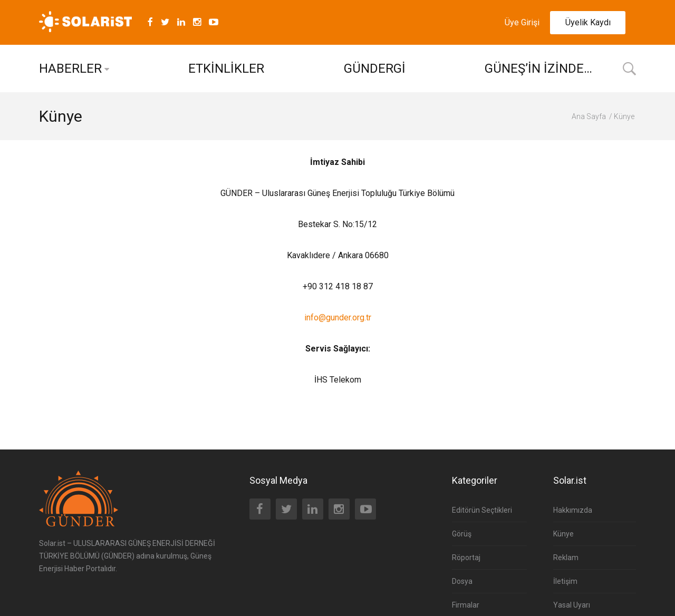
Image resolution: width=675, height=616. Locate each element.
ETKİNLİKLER (226, 69)
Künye (563, 534)
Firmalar (466, 605)
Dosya (462, 581)
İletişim (565, 581)
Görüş (462, 534)
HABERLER (70, 69)
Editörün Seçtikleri (482, 510)
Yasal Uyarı (572, 605)
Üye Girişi (522, 22)
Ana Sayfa (589, 116)
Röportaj (466, 558)
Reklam (566, 558)
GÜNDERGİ (375, 69)
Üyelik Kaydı (588, 22)
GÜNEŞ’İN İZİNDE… (538, 69)
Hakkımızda (573, 510)
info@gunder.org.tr (338, 317)
